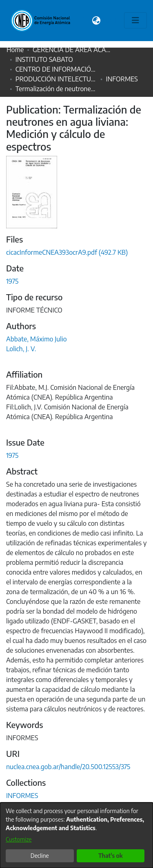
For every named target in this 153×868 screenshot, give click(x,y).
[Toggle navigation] (135, 20)
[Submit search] (86, 20)
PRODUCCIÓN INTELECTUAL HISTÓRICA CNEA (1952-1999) (56, 79)
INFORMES (122, 79)
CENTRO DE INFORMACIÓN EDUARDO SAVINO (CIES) (56, 69)
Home (15, 50)
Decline (40, 856)
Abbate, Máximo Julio (37, 339)
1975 (12, 281)
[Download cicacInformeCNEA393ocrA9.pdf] (67, 252)
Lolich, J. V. (21, 349)
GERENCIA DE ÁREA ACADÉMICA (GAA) (73, 50)
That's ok (111, 856)
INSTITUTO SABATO (44, 59)
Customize (19, 839)
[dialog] (76, 835)
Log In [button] (112, 20)
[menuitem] (96, 20)
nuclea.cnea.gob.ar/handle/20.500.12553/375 (68, 767)
